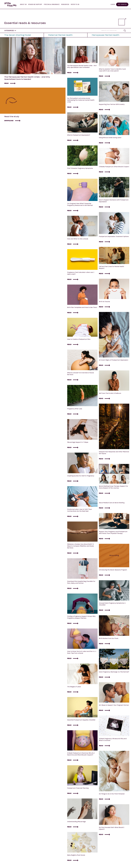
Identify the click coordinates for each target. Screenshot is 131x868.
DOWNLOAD (9, 121)
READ (6, 83)
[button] (23, 4)
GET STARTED (122, 4)
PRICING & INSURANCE (52, 4)
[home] (10, 4)
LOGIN (113, 4)
